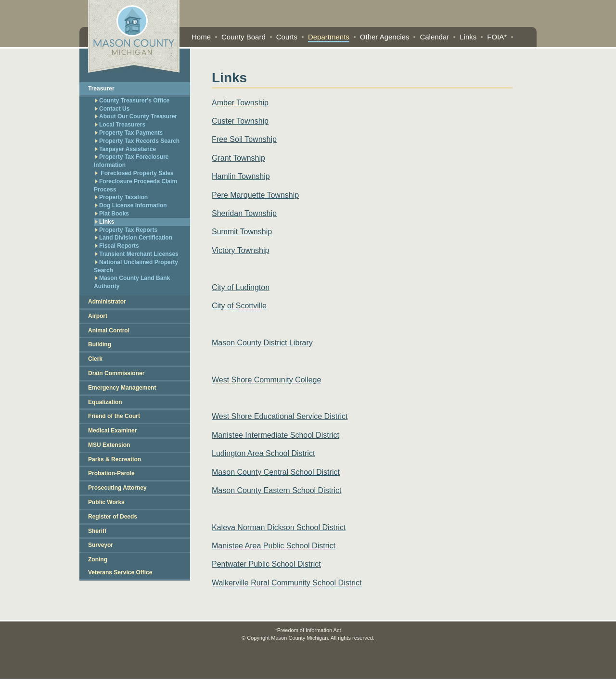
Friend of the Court (114, 416)
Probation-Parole (111, 473)
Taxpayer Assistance (126, 149)
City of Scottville (239, 306)
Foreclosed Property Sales (135, 173)
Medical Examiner (112, 431)
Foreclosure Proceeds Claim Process (135, 185)
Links (105, 222)
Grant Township (238, 158)
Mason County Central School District (276, 472)
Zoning (98, 559)
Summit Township (242, 232)
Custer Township (240, 121)
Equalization (105, 402)
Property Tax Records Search (137, 141)
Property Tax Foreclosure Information (131, 161)
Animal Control (109, 330)
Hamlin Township (241, 176)
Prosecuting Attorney (117, 488)
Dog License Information (131, 205)
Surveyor (101, 545)
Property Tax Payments (129, 133)
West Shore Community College (266, 380)
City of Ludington (241, 287)
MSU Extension (109, 445)
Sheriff (97, 531)
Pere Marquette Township (255, 195)
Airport (98, 316)
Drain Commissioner (116, 373)
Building (100, 344)
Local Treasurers (120, 125)
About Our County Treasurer (136, 116)
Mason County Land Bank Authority (132, 282)
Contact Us (112, 109)
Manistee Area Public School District (274, 546)
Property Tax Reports (126, 230)
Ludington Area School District (263, 453)
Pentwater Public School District (266, 564)
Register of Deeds (113, 517)
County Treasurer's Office (132, 101)
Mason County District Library (262, 343)
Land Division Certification (134, 238)
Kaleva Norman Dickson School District (279, 527)
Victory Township (240, 250)
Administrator (107, 302)
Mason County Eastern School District (276, 490)
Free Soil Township (244, 139)
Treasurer (101, 89)
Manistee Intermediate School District (276, 435)
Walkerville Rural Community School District (287, 583)
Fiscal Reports (117, 246)
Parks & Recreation (115, 459)
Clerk (95, 359)
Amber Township (240, 103)
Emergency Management (122, 388)
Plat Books (112, 214)
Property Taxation (122, 197)
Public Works (106, 502)
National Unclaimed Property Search (136, 266)
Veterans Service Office (120, 572)
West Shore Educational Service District (280, 416)
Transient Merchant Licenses (137, 254)
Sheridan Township (244, 213)
